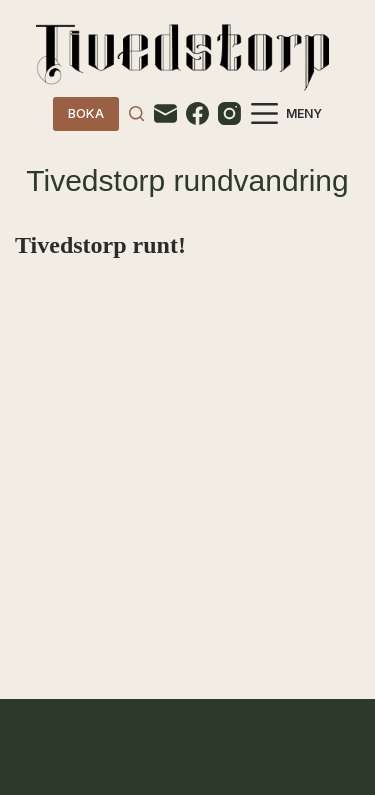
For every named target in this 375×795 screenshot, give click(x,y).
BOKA (86, 113)
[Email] (165, 113)
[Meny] (286, 113)
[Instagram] (229, 113)
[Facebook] (197, 113)
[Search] (136, 113)
